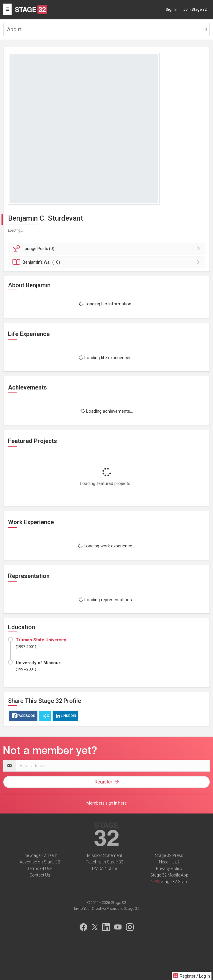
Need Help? (169, 862)
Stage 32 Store (174, 882)
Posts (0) (107, 249)
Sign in (172, 9)
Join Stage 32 (195, 9)
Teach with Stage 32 (105, 862)
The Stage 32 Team (40, 855)
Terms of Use (40, 869)
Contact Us (40, 875)
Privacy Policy (169, 869)
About (14, 29)
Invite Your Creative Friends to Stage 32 (107, 908)
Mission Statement (105, 855)
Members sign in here (107, 803)
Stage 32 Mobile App (169, 875)
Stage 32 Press (169, 855)
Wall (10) (107, 262)
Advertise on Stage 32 (40, 862)
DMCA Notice (104, 869)
